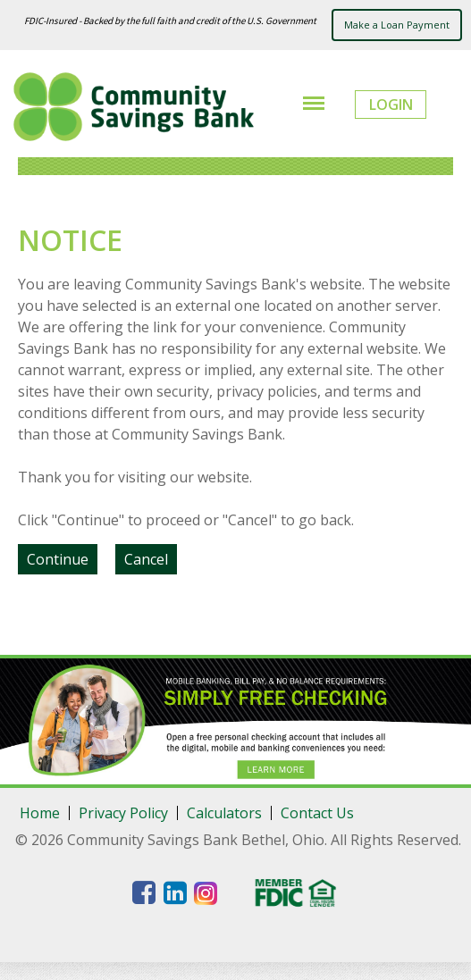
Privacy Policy (123, 813)
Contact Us (317, 813)
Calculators (224, 813)
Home (40, 813)
